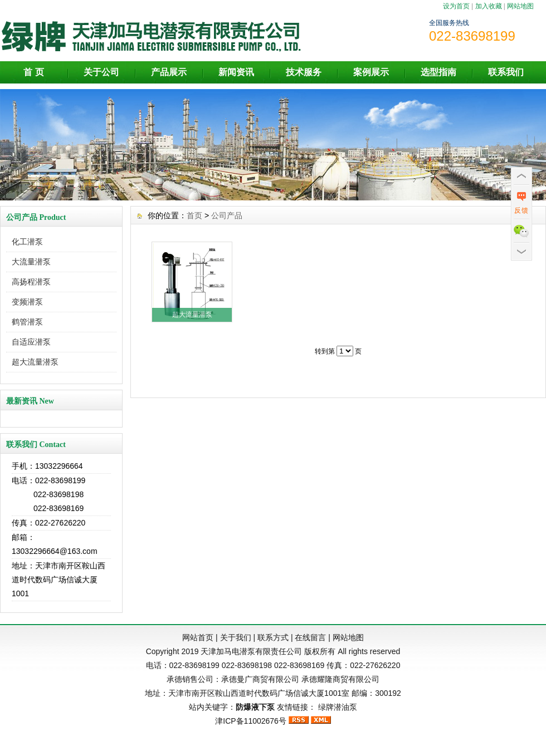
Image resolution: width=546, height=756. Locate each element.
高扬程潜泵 (31, 282)
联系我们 (506, 72)
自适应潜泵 (31, 342)
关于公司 (101, 72)
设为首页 (456, 6)
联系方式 (273, 637)
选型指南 (438, 72)
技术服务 (304, 72)
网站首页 (198, 637)
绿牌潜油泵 (338, 707)
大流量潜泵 (31, 262)
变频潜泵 (27, 302)
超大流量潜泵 (35, 362)
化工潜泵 (27, 242)
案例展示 (371, 72)
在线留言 (310, 637)
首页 (194, 215)
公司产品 (227, 215)
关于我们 (236, 637)
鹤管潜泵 (27, 322)
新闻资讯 (236, 72)
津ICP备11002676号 (251, 721)
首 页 (33, 72)
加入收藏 (489, 6)
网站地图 (520, 6)
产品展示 (169, 72)
